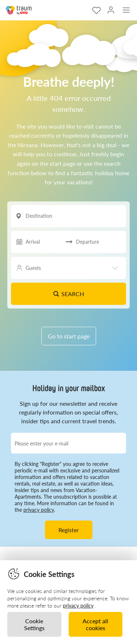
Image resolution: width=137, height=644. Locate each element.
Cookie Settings (34, 624)
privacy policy (39, 510)
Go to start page (69, 336)
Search (68, 294)
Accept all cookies (95, 624)
